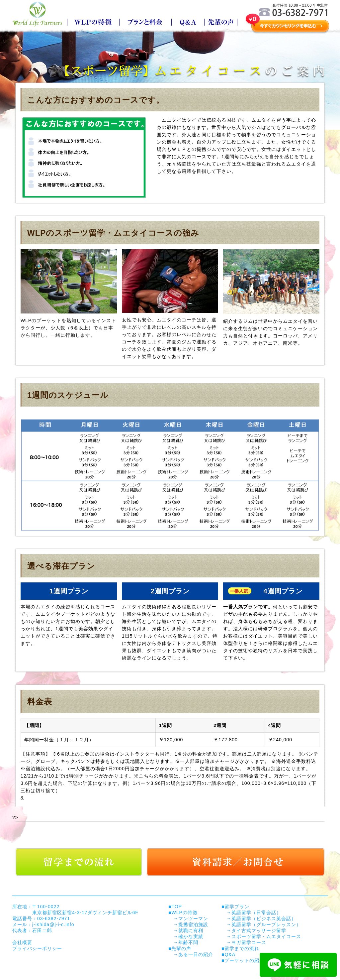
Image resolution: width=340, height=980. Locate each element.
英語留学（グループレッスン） (266, 924)
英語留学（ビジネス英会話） (264, 919)
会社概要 (22, 942)
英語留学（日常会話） (256, 913)
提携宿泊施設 (193, 924)
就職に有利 (191, 930)
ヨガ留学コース (249, 942)
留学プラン (237, 907)
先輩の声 (181, 948)
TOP (177, 907)
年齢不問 (188, 942)
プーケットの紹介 (244, 960)
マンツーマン (193, 919)
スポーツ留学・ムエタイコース (266, 936)
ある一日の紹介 (196, 954)
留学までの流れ (242, 948)
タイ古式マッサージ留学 (259, 930)
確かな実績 (191, 936)
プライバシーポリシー (37, 948)
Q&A (230, 954)
